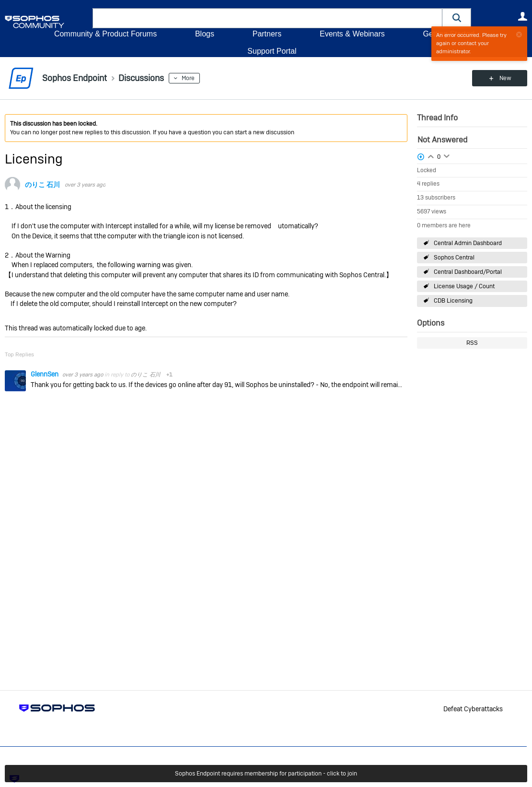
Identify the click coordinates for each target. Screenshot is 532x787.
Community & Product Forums (105, 34)
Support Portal (272, 51)
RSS (472, 343)
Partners (267, 34)
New (505, 78)
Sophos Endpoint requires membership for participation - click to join (266, 774)
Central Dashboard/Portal (468, 272)
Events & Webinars (352, 34)
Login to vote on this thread (431, 155)
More (188, 78)
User (522, 16)
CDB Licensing (453, 301)
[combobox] (267, 18)
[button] (457, 18)
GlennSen (45, 374)
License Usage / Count (464, 286)
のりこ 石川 (42, 185)
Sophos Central (454, 258)
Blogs (205, 34)
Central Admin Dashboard (468, 243)
